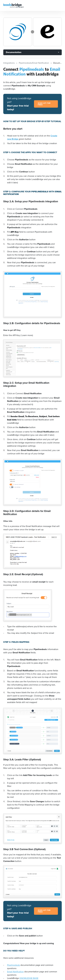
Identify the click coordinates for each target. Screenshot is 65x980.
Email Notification (15, 972)
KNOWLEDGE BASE (29, 978)
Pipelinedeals (14, 965)
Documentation (14, 52)
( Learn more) (27, 335)
